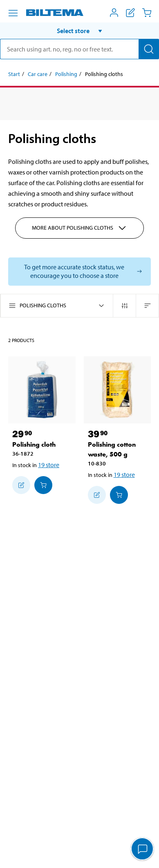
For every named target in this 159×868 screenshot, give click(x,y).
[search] (79, 49)
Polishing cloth (34, 444)
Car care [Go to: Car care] (38, 74)
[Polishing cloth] (42, 390)
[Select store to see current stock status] (79, 272)
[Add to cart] (43, 485)
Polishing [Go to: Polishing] (66, 74)
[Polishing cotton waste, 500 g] (118, 390)
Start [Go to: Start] (14, 74)
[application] (143, 850)
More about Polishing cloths (79, 228)
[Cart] (147, 13)
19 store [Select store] (49, 465)
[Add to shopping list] (21, 485)
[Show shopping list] (130, 13)
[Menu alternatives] (13, 13)
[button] (79, 31)
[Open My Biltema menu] (114, 13)
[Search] (149, 49)
